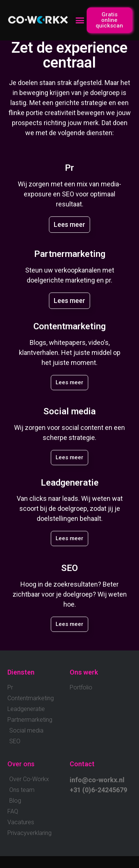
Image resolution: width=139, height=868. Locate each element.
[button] (80, 20)
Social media (69, 411)
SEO (69, 568)
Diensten (21, 672)
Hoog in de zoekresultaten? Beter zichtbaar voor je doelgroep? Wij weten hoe (70, 594)
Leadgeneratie (70, 483)
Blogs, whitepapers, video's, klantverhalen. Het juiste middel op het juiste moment (70, 353)
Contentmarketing (69, 326)
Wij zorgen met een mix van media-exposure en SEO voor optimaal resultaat (69, 194)
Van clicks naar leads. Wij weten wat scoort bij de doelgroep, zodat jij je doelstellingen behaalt (70, 508)
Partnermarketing (70, 254)
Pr (69, 168)
